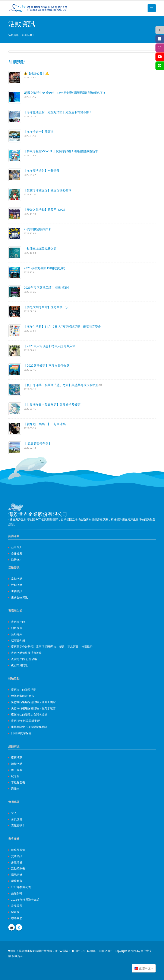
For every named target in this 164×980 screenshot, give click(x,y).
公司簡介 (17, 547)
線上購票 (17, 770)
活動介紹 (17, 634)
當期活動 (17, 579)
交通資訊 (17, 856)
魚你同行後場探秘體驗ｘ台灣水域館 (33, 708)
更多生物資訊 (19, 597)
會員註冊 (17, 819)
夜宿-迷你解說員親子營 (25, 721)
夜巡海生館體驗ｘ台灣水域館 (29, 715)
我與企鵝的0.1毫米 (23, 696)
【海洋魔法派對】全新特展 (42, 171)
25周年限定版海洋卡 (37, 229)
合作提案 (17, 553)
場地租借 (17, 875)
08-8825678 (78, 951)
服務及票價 (18, 850)
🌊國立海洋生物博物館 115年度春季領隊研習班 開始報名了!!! (64, 93)
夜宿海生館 (18, 622)
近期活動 (27, 35)
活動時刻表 (18, 869)
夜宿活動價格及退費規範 (26, 653)
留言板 (15, 912)
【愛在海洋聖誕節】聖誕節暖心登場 (48, 190)
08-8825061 (106, 951)
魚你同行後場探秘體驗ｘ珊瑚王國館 (33, 702)
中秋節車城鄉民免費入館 (40, 249)
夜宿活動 (17, 758)
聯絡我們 (17, 918)
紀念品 (15, 776)
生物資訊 (17, 591)
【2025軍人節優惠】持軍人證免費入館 (50, 346)
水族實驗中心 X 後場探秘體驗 (29, 727)
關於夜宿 (17, 628)
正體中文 (143, 968)
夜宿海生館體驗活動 (24, 690)
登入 (14, 813)
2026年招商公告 (21, 887)
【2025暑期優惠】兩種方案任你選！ (48, 365)
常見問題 (17, 906)
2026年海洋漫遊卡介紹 (25, 900)
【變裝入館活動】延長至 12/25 (45, 210)
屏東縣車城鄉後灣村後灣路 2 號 (38, 951)
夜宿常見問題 (19, 665)
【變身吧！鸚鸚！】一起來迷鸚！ (46, 424)
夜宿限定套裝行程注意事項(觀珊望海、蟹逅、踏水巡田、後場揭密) (52, 647)
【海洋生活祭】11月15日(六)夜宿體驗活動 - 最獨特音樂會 (62, 326)
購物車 (15, 789)
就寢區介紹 (18, 640)
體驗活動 (17, 764)
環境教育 (17, 881)
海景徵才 (17, 560)
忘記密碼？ (18, 825)
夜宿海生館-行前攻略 (24, 659)
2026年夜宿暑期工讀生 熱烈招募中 (47, 288)
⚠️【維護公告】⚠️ (36, 73)
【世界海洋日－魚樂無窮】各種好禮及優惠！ (54, 404)
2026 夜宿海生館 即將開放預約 (44, 268)
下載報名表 (18, 782)
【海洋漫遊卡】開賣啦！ (40, 132)
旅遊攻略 (17, 893)
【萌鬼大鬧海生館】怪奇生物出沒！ (48, 307)
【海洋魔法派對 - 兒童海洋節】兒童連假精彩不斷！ (58, 112)
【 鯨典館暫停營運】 (38, 443)
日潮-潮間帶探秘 (21, 733)
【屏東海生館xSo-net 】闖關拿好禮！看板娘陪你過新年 (61, 151)
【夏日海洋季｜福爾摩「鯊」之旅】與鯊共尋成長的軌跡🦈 (63, 385)
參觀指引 (17, 862)
